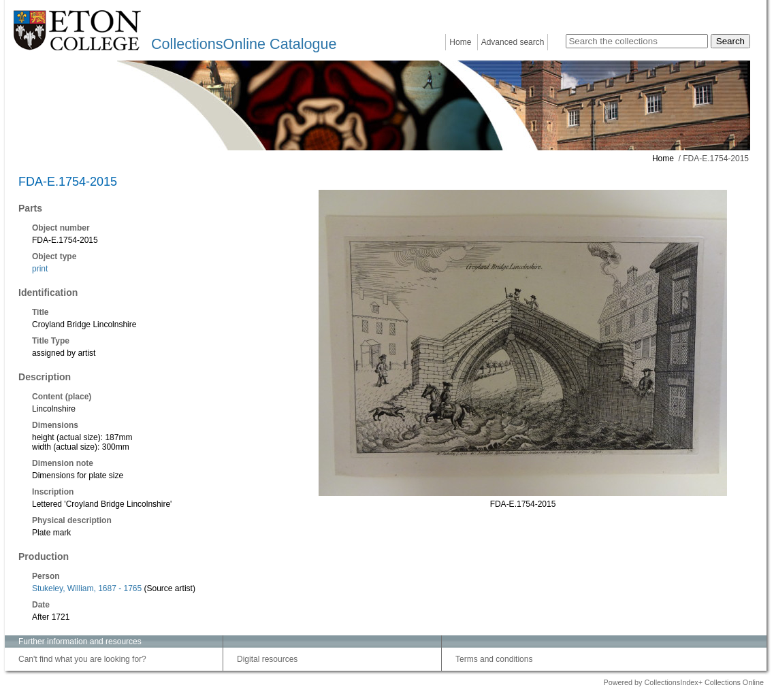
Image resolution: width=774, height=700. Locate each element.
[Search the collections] (637, 41)
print (40, 269)
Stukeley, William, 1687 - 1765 (87, 588)
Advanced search (513, 42)
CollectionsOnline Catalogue (244, 44)
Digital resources (267, 659)
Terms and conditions (494, 659)
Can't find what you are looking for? (82, 659)
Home (460, 42)
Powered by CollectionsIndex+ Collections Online (683, 682)
